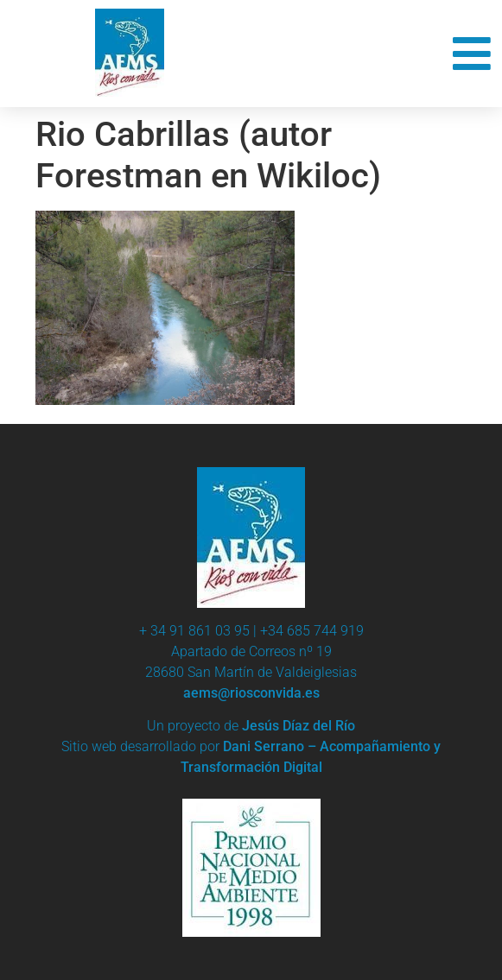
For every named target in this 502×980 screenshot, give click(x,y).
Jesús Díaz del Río (299, 726)
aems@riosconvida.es (251, 693)
